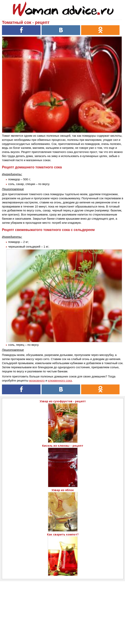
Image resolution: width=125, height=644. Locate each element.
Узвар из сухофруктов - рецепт (63, 401)
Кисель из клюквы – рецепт (63, 446)
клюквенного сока (60, 380)
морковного (37, 380)
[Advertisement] (62, 609)
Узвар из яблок (63, 490)
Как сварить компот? (63, 534)
